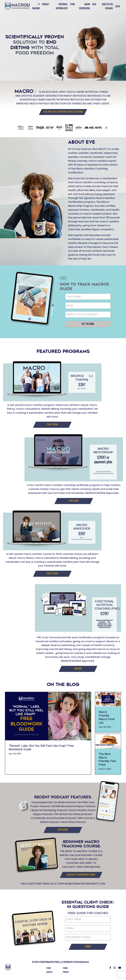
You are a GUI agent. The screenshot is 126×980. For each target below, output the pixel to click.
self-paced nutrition (79, 540)
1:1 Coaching (36, 7)
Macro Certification (84, 7)
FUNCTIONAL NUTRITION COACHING (104, 607)
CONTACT (49, 975)
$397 (82, 386)
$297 (82, 535)
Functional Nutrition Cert (62, 7)
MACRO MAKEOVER (82, 528)
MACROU (77, 377)
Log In (117, 7)
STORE (48, 971)
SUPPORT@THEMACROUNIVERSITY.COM (82, 886)
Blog (94, 4)
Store (73, 4)
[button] (63, 112)
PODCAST (46, 4)
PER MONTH (82, 390)
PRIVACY (66, 975)
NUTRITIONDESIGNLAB (81, 965)
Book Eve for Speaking (107, 7)
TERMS (65, 971)
